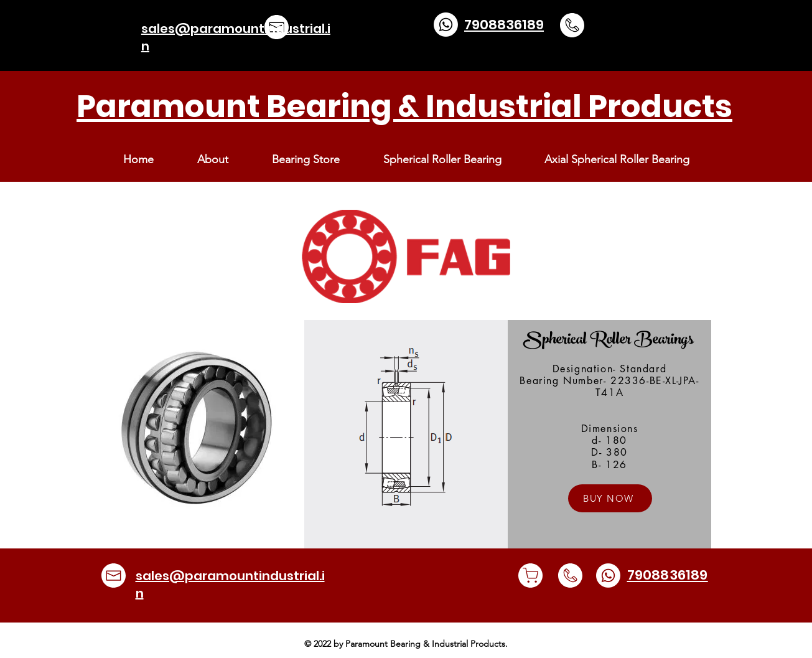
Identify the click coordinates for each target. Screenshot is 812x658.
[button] (306, 159)
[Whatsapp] (446, 25)
